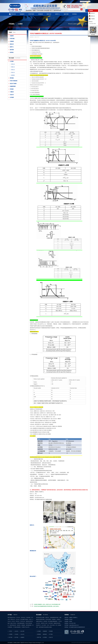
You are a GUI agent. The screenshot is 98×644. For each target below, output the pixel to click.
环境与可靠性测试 (14, 81)
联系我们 (75, 14)
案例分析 (49, 14)
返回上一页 (87, 24)
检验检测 (45, 631)
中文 (89, 2)
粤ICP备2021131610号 (86, 643)
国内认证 (92, 13)
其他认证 (13, 72)
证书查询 (45, 637)
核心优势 (22, 631)
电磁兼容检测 (13, 86)
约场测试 (92, 19)
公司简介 (10, 631)
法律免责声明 (74, 643)
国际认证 (92, 16)
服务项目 (45, 634)
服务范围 (66, 14)
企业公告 (22, 634)
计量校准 (12, 92)
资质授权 (39, 634)
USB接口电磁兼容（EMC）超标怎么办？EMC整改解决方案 (47, 604)
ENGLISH (83, 2)
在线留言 (22, 637)
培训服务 (12, 89)
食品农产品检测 (13, 84)
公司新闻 (10, 634)
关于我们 (51, 634)
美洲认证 (13, 70)
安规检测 (40, 14)
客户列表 (10, 637)
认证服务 (12, 61)
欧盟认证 (13, 67)
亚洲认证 (13, 64)
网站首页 (14, 14)
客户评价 (16, 637)
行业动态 (16, 634)
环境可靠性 (31, 14)
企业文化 (16, 631)
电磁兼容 (22, 14)
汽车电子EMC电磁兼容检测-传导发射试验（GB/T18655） (47, 606)
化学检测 (12, 97)
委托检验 (12, 78)
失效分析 (12, 95)
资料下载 (39, 637)
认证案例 (74, 24)
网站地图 (79, 643)
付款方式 (51, 637)
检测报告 (13, 75)
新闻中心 (58, 14)
